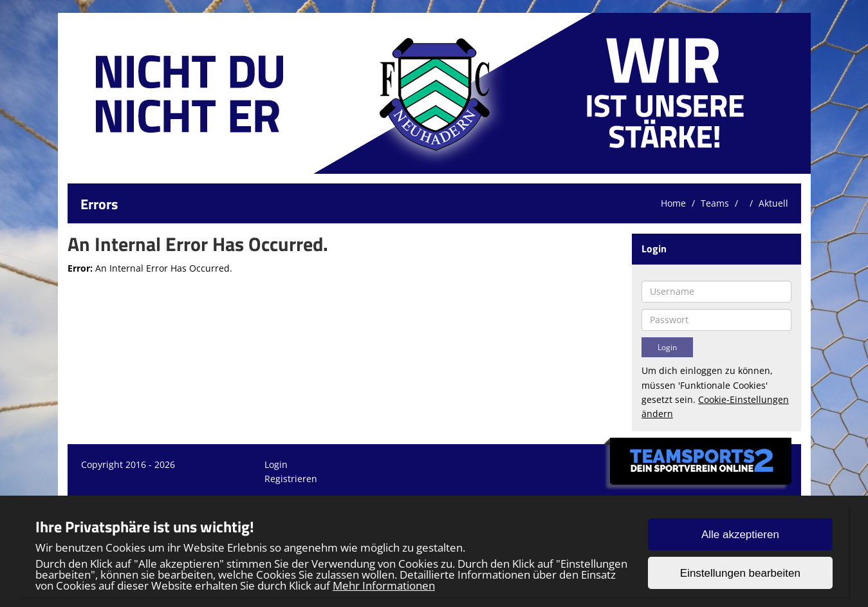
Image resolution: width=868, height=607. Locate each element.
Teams (715, 203)
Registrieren (291, 479)
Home (673, 203)
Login (276, 464)
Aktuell (773, 203)
